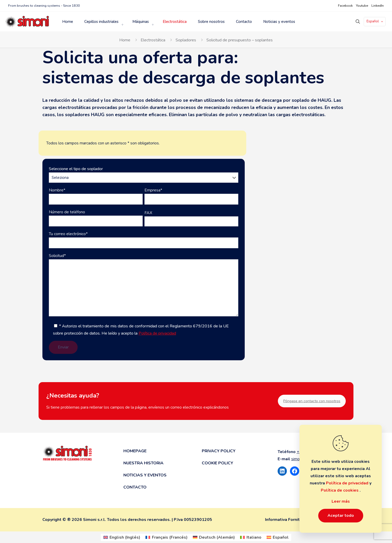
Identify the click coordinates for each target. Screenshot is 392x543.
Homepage (135, 451)
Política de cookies (340, 490)
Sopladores (186, 40)
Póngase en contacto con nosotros (312, 401)
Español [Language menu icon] (375, 21)
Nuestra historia (143, 463)
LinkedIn (378, 6)
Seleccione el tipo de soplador (144, 174)
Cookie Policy (217, 463)
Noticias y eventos (145, 475)
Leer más (341, 501)
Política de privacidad (157, 333)
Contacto (135, 487)
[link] (122, 25)
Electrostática (153, 40)
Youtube (362, 6)
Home (125, 40)
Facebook (345, 6)
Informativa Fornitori (285, 520)
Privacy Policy (219, 451)
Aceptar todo (341, 516)
